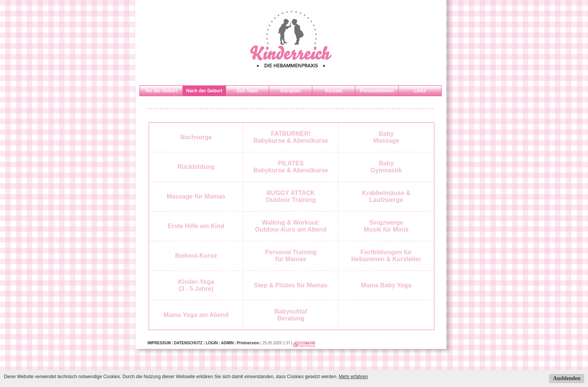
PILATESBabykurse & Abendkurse (291, 167)
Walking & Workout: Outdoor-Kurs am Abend (291, 226)
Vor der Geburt (161, 91)
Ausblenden (567, 378)
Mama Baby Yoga (386, 285)
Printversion (248, 343)
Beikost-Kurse (196, 256)
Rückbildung (196, 167)
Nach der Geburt (204, 91)
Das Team (248, 91)
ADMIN (227, 343)
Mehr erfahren (353, 377)
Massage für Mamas (196, 196)
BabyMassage (386, 137)
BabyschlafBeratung (291, 315)
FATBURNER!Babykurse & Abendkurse (291, 137)
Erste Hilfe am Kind (196, 226)
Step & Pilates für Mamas (291, 285)
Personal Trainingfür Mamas (291, 256)
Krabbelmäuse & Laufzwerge (386, 196)
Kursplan (290, 91)
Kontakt (334, 91)
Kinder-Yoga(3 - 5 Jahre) (196, 285)
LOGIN (212, 343)
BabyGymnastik (386, 167)
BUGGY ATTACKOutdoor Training (291, 196)
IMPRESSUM (159, 343)
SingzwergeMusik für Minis (386, 226)
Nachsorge (196, 137)
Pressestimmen (377, 91)
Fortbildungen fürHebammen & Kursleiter (386, 256)
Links (420, 91)
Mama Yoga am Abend (196, 315)
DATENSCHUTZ (188, 343)
